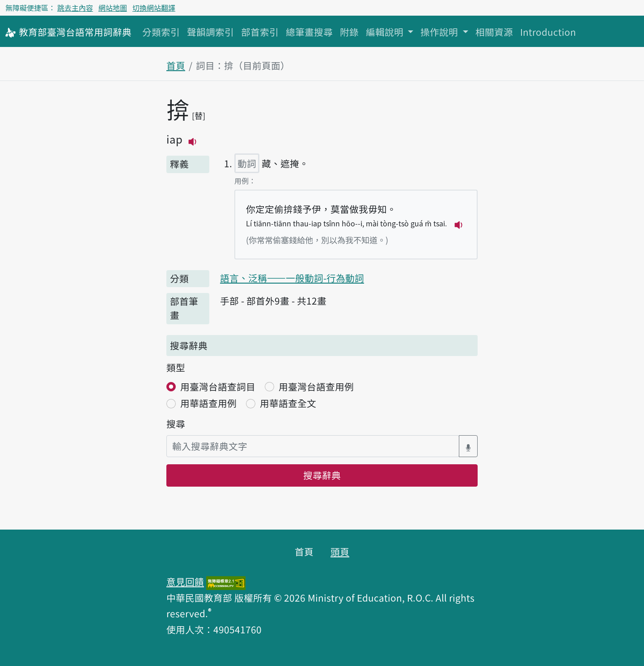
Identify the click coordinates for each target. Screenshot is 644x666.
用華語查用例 (208, 403)
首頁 (176, 65)
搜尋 (176, 424)
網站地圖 (113, 8)
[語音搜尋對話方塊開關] (468, 446)
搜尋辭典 (322, 475)
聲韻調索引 (210, 32)
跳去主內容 (75, 8)
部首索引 (260, 32)
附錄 (349, 32)
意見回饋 (185, 581)
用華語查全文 (288, 403)
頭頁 (340, 551)
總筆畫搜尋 (309, 32)
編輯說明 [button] (386, 32)
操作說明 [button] (440, 32)
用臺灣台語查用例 (316, 386)
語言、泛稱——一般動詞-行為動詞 (292, 278)
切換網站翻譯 (154, 8)
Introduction (548, 32)
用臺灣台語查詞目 (218, 386)
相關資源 (494, 32)
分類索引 (161, 32)
